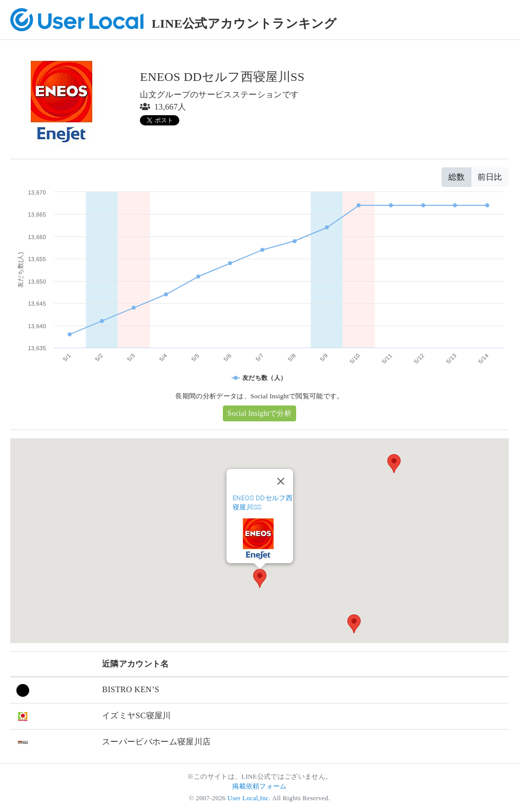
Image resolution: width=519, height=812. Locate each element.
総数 (456, 177)
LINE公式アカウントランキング (244, 24)
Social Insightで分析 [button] (259, 413)
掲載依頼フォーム (259, 786)
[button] (260, 578)
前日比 (490, 177)
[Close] (281, 481)
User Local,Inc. (249, 798)
